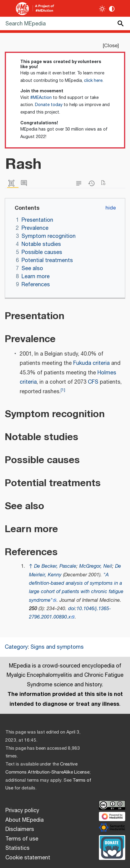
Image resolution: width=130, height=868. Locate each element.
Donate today (49, 105)
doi (72, 609)
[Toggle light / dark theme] (102, 9)
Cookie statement (28, 858)
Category (16, 647)
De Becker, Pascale (55, 566)
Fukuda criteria (91, 363)
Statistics (17, 848)
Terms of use (22, 839)
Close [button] (111, 46)
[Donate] (112, 847)
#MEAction (41, 98)
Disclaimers (20, 829)
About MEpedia (25, 820)
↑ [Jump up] (31, 566)
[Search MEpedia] (65, 23)
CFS (93, 382)
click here (93, 81)
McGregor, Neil (96, 566)
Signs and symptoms (57, 647)
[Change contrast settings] (112, 9)
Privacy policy (22, 811)
